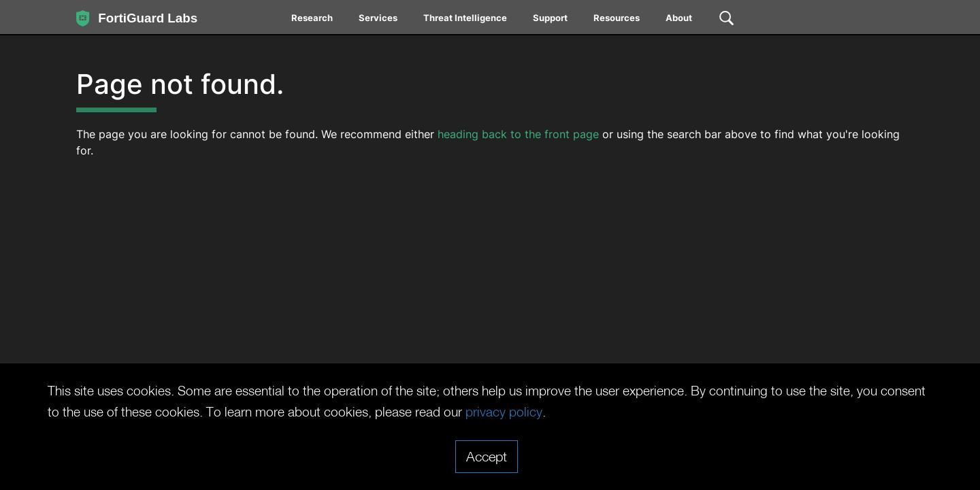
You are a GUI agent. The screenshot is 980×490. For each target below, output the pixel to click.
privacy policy (574, 412)
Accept (487, 456)
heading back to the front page (518, 134)
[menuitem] (313, 20)
